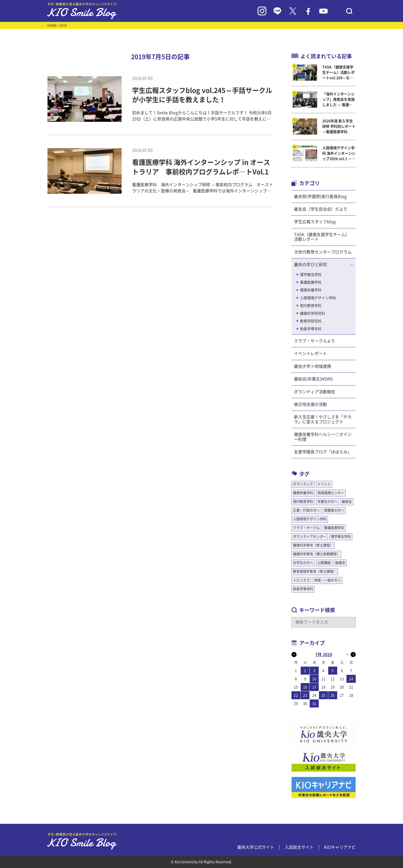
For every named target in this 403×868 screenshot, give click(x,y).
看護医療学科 (311, 282)
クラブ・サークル (306, 528)
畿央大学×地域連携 (313, 366)
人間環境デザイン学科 (318, 298)
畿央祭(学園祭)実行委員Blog (320, 197)
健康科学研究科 (313, 313)
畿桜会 (347, 502)
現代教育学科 (311, 306)
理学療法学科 (311, 275)
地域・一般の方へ (327, 580)
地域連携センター (331, 493)
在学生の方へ (303, 563)
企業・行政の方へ (306, 510)
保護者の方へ (334, 510)
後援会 (340, 563)
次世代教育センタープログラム (323, 252)
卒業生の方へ (327, 502)
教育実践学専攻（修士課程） (315, 571)
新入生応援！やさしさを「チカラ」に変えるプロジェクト (323, 419)
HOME (52, 25)
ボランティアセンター (310, 536)
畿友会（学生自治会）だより (321, 209)
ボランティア (303, 484)
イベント (324, 484)
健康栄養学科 (311, 290)
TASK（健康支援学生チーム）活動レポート (322, 237)
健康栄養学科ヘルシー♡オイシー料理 (323, 437)
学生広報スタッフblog (315, 222)
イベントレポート (310, 353)
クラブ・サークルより (315, 341)
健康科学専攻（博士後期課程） (316, 554)
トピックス (301, 580)
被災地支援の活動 (310, 404)
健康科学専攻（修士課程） (313, 545)
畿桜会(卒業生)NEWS (313, 379)
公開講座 (324, 563)
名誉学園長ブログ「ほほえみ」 (323, 452)
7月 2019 (324, 655)
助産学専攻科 (311, 329)
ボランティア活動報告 (315, 392)
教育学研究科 (311, 321)
